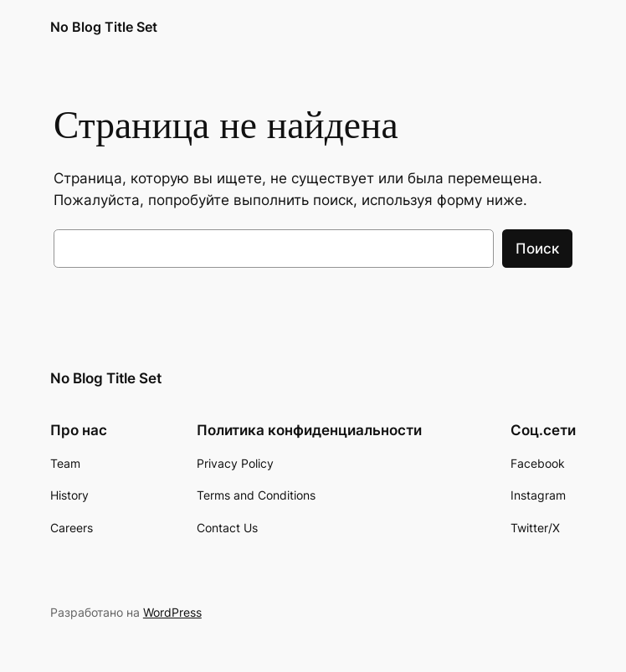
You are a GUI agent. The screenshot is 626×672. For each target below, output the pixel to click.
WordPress (172, 612)
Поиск (537, 249)
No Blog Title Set (104, 27)
